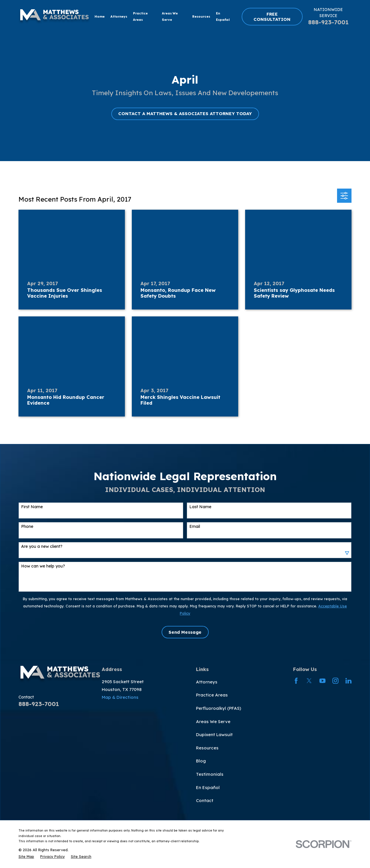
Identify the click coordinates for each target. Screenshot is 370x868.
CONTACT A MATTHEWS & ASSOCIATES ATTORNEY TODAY (185, 114)
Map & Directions (120, 697)
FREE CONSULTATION (272, 17)
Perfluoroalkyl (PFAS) (219, 708)
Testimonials (210, 774)
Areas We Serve (213, 722)
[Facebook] (296, 681)
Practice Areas (212, 695)
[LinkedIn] (348, 681)
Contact (205, 800)
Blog (201, 761)
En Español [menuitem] (223, 16)
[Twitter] (309, 681)
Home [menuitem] (100, 16)
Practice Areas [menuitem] (140, 16)
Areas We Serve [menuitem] (170, 16)
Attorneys (207, 682)
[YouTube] (322, 681)
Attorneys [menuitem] (119, 16)
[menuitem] (26, 857)
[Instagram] (335, 681)
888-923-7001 (328, 22)
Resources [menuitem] (201, 16)
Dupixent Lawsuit (214, 735)
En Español (208, 787)
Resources (207, 748)
